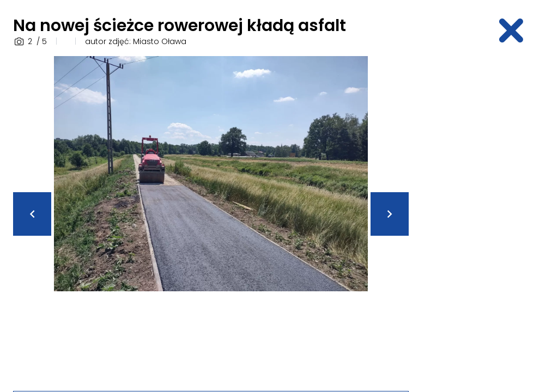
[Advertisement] (490, 219)
